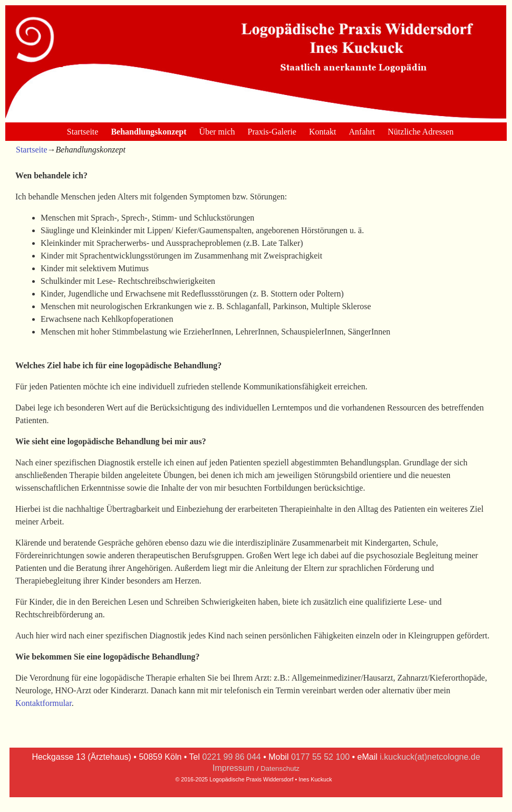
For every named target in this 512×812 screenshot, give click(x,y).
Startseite (83, 132)
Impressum (233, 768)
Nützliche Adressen (421, 132)
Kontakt (323, 132)
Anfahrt (362, 132)
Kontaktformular (44, 703)
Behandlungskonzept (148, 132)
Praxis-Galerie (272, 132)
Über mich (217, 132)
